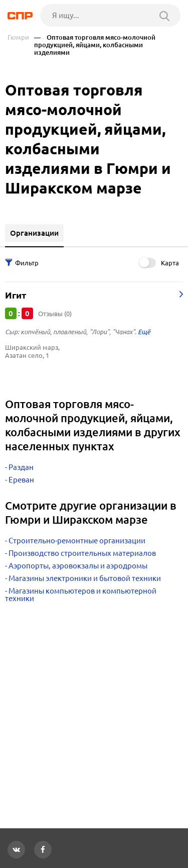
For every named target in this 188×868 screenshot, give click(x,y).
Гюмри (18, 37)
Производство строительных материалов (82, 553)
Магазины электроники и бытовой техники (85, 578)
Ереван (21, 480)
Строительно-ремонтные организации (77, 541)
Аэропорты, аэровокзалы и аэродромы (78, 566)
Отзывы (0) (55, 314)
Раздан (21, 467)
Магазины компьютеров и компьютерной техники (81, 595)
